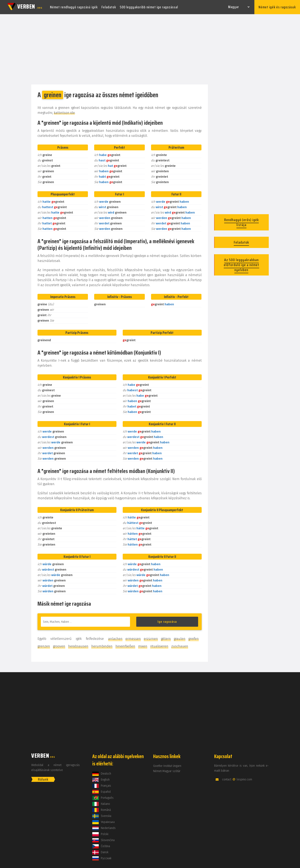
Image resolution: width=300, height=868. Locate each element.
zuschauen (180, 646)
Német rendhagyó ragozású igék (74, 7)
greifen (194, 639)
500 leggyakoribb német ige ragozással (149, 7)
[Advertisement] (150, 50)
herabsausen (78, 646)
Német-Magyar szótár (167, 771)
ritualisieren (159, 646)
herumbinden (102, 646)
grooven (59, 646)
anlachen (115, 639)
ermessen (133, 639)
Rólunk (43, 779)
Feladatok (109, 7)
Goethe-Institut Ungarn (167, 766)
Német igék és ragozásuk (277, 7)
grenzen (44, 646)
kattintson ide (64, 113)
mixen (143, 646)
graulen (180, 639)
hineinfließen (125, 646)
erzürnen (151, 639)
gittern (166, 639)
